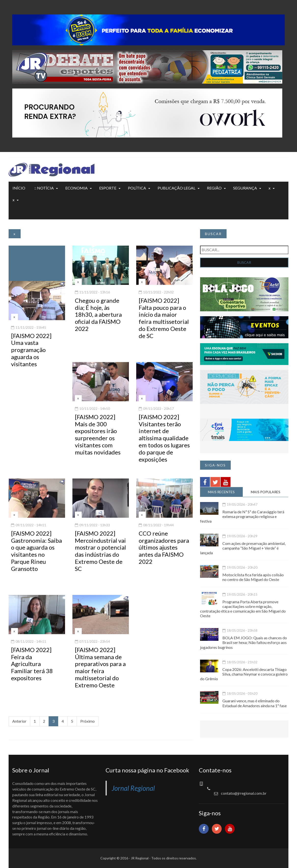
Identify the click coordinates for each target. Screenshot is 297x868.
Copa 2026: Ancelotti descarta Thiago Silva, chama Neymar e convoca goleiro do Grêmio (244, 674)
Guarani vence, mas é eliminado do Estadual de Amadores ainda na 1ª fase (255, 703)
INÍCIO (19, 188)
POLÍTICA (137, 188)
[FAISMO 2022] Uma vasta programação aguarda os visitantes (31, 350)
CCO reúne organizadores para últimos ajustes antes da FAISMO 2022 (164, 547)
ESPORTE (108, 188)
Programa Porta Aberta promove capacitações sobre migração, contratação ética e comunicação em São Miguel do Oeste (243, 609)
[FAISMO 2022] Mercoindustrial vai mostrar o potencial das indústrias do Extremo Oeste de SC (100, 551)
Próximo (88, 721)
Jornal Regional (133, 788)
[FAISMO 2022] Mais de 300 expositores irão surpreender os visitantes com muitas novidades (98, 434)
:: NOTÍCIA (44, 188)
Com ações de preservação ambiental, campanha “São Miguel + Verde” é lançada (243, 548)
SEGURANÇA (245, 188)
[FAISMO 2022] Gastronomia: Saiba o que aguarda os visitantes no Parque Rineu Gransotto (36, 551)
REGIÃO (214, 188)
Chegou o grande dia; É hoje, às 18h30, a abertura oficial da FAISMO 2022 (98, 314)
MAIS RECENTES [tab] (221, 492)
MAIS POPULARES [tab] (266, 492)
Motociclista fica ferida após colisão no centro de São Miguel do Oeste (253, 577)
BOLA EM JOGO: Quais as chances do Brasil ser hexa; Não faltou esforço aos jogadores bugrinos (243, 642)
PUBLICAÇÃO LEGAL (176, 188)
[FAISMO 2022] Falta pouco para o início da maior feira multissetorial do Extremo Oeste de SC (164, 318)
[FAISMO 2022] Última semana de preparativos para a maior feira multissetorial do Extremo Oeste (100, 667)
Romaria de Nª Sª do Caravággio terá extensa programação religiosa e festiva (242, 516)
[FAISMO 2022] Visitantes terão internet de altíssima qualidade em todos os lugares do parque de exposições (164, 438)
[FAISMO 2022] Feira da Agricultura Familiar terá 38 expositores (32, 664)
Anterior (19, 721)
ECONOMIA (76, 188)
